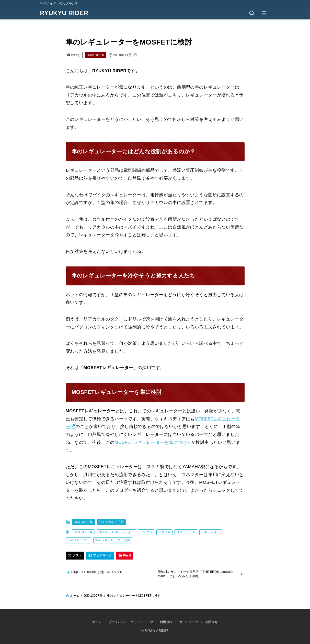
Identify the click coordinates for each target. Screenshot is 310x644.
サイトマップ (189, 622)
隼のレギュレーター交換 (112, 540)
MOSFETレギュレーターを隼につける (153, 442)
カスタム (146, 532)
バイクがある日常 (111, 522)
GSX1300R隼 (96, 55)
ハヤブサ (165, 532)
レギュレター (211, 532)
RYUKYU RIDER (64, 13)
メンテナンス (186, 532)
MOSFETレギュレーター (116, 532)
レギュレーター (79, 540)
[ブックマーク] (100, 556)
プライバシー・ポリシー (126, 622)
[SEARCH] (252, 13)
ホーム (75, 596)
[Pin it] (125, 556)
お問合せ (211, 622)
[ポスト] (75, 556)
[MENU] (264, 13)
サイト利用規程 (161, 622)
